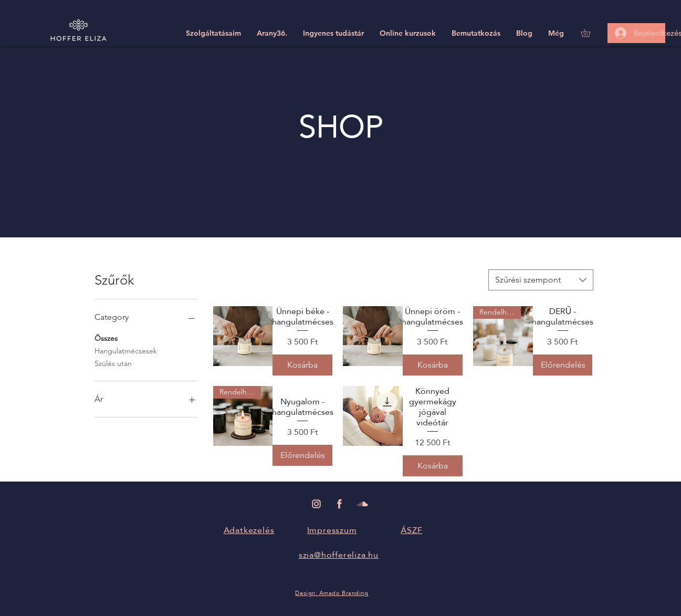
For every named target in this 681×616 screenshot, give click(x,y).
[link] (589, 33)
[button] (213, 33)
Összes (106, 338)
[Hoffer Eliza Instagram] (316, 504)
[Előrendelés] (563, 365)
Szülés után (113, 363)
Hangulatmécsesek (126, 350)
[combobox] (541, 280)
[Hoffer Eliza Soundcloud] (363, 504)
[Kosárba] (302, 365)
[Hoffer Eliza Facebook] (339, 504)
